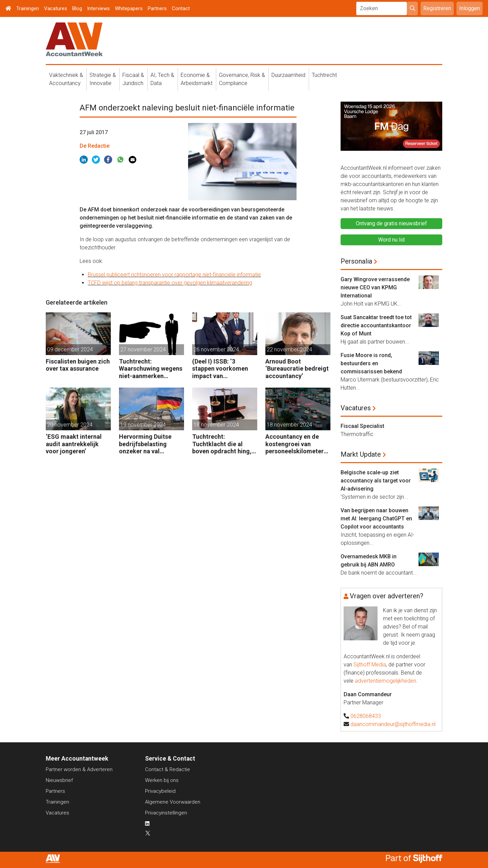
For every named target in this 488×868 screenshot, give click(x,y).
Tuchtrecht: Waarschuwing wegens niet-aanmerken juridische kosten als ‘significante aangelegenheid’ (151, 369)
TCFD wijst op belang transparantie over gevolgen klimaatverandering (170, 283)
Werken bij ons (162, 780)
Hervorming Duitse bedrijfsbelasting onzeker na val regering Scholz (145, 444)
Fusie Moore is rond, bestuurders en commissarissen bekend (371, 363)
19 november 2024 (143, 425)
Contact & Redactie (168, 769)
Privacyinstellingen (166, 813)
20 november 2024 (70, 425)
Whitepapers (129, 8)
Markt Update (361, 454)
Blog (77, 8)
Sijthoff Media (370, 665)
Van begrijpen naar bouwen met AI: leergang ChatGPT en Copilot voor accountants (376, 519)
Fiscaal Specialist (362, 426)
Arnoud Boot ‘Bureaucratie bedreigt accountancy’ (297, 369)
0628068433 (366, 716)
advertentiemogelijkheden (385, 681)
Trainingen (28, 8)
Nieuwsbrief (59, 780)
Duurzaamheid (288, 75)
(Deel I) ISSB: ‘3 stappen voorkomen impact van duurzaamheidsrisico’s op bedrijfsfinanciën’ (224, 369)
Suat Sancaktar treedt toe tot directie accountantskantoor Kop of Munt (376, 325)
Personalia (356, 261)
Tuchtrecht (324, 75)
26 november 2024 (216, 349)
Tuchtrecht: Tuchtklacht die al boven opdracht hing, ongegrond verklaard (222, 444)
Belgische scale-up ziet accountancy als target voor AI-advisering (376, 481)
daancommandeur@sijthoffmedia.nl (393, 724)
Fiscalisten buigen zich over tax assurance (78, 365)
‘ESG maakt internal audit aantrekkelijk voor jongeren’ (74, 444)
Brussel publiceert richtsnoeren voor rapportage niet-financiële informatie (174, 275)
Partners (157, 8)
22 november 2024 (289, 349)
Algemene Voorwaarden (173, 802)
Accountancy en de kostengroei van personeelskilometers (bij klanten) (296, 444)
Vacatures (56, 8)
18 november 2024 (216, 425)
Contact (181, 8)
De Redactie (95, 146)
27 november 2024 (143, 349)
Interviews (98, 8)
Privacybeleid (160, 791)
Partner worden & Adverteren (79, 769)
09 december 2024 (70, 349)
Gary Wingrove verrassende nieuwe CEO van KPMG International (375, 287)
